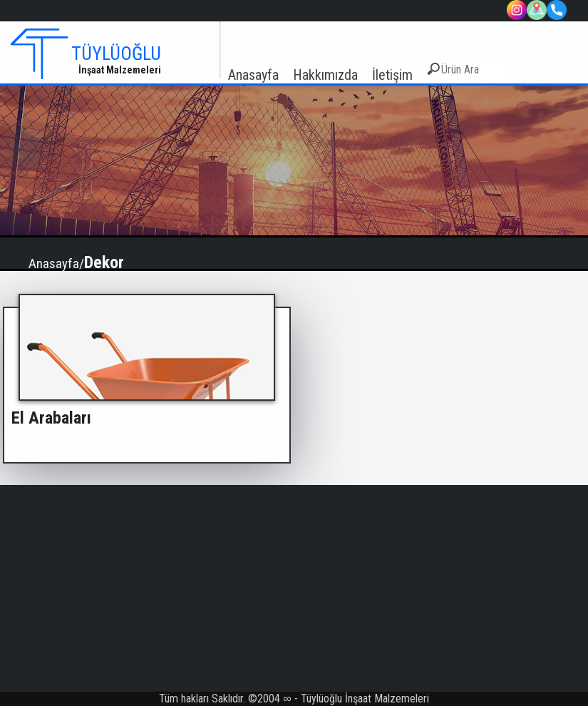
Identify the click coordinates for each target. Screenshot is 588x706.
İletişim (392, 75)
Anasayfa (253, 75)
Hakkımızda (325, 75)
